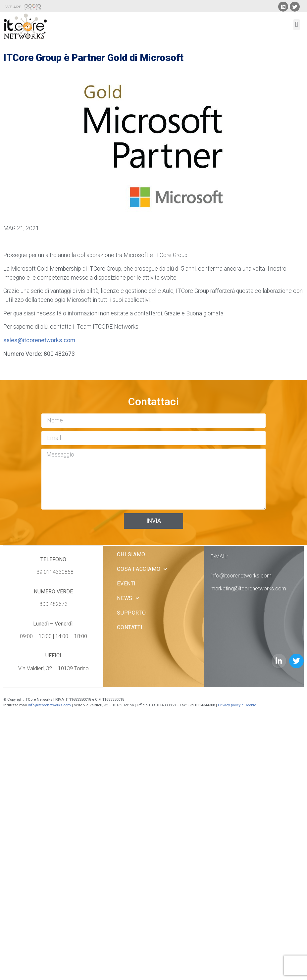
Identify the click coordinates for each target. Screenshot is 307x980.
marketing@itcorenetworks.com (248, 589)
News (128, 598)
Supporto (131, 613)
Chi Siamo (131, 554)
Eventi (126, 584)
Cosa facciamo (142, 569)
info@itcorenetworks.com (241, 576)
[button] (297, 25)
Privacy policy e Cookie (237, 705)
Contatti (130, 627)
